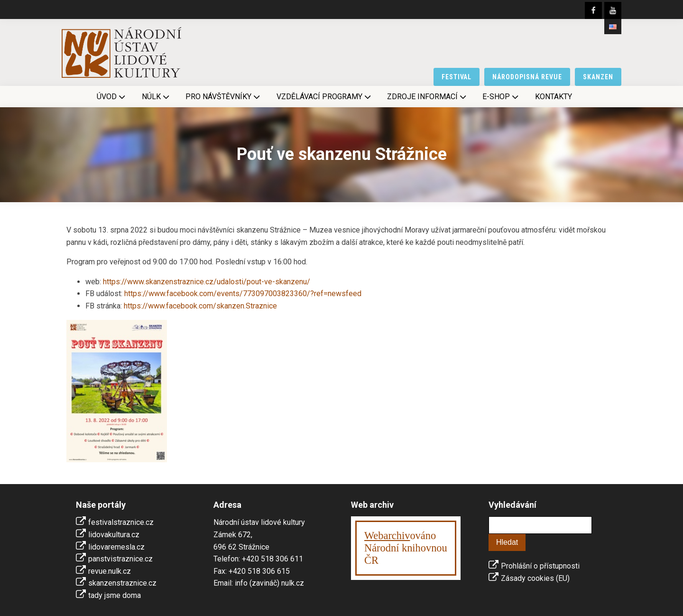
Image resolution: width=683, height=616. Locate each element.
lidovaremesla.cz (116, 547)
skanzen (598, 77)
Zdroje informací (428, 97)
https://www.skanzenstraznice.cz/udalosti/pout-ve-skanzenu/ (207, 282)
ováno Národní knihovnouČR (406, 548)
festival (457, 77)
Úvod (112, 97)
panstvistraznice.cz (120, 559)
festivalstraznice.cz (121, 522)
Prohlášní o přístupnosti (540, 566)
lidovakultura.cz (114, 535)
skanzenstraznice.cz (122, 583)
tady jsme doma (115, 595)
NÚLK (157, 97)
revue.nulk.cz (110, 571)
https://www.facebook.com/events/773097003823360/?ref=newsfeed (243, 294)
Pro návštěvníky (224, 97)
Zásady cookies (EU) (535, 578)
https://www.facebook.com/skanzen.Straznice (200, 306)
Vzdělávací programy (325, 97)
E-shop (501, 97)
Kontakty (554, 97)
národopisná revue (527, 77)
